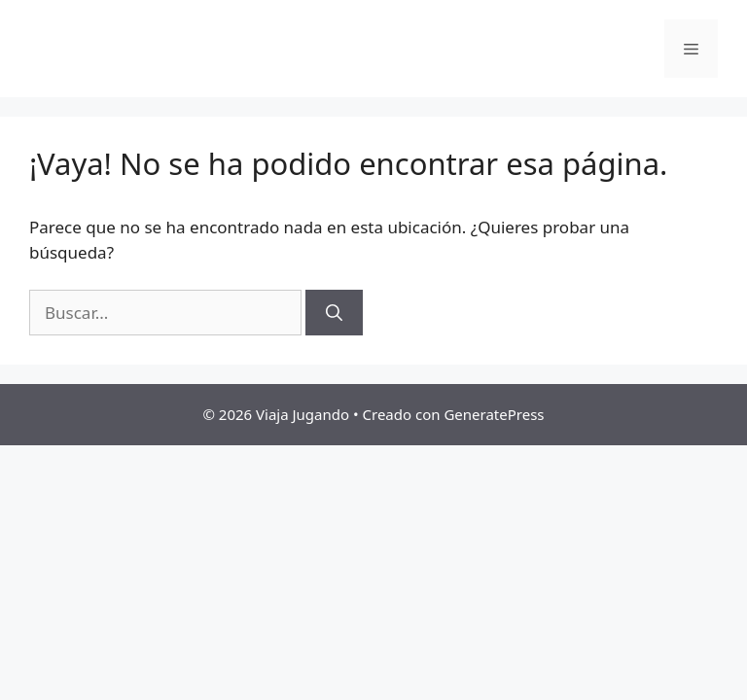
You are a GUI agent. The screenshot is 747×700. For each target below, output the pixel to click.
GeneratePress (494, 414)
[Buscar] (334, 313)
